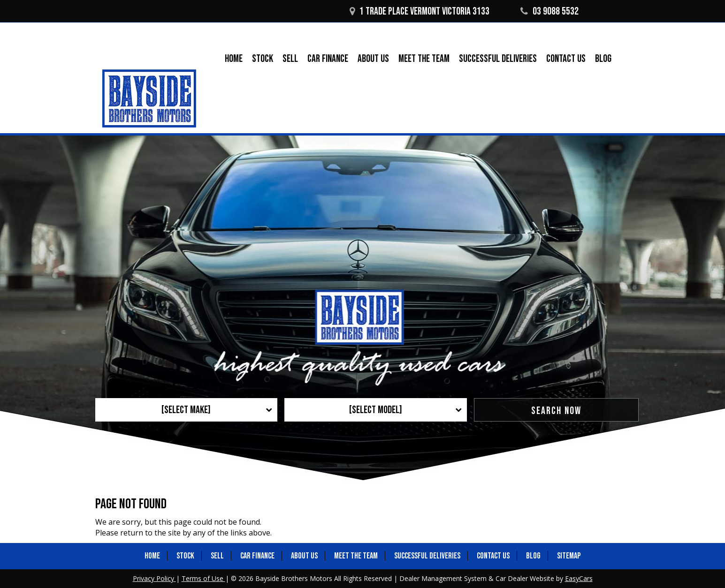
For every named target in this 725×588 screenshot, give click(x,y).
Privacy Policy (154, 578)
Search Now (556, 411)
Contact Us (566, 59)
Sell (290, 59)
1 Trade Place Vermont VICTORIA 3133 (420, 11)
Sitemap (569, 556)
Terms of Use (203, 578)
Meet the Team (424, 59)
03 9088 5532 (549, 11)
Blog (603, 59)
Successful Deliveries (498, 59)
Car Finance (328, 59)
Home (234, 59)
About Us (373, 59)
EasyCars (579, 578)
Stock (263, 59)
